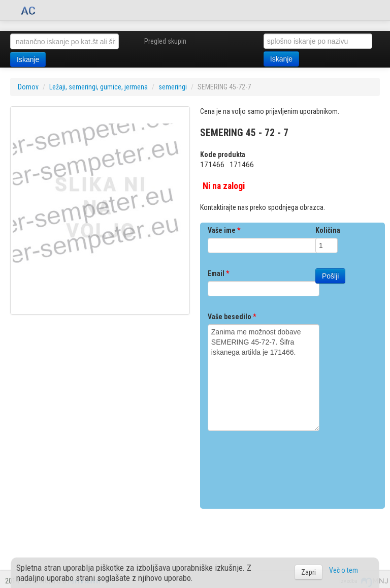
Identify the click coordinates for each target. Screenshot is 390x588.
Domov (28, 87)
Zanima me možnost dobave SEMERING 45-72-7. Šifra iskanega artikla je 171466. (264, 378)
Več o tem (344, 570)
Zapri (308, 572)
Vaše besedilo (232, 317)
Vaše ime (224, 230)
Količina (328, 230)
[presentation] (285, 466)
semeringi (173, 87)
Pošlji (330, 276)
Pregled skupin (165, 41)
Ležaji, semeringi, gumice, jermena (99, 87)
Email (218, 273)
